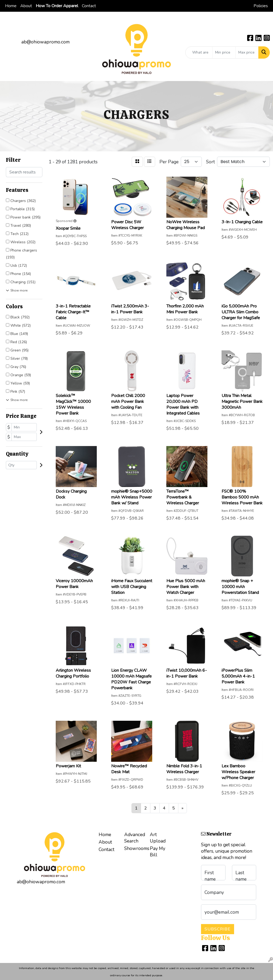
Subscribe (218, 929)
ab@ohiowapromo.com (45, 42)
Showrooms (134, 848)
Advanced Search (134, 838)
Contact (89, 6)
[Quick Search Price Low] (224, 52)
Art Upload (158, 838)
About (26, 6)
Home (11, 6)
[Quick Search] (199, 52)
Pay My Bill (158, 852)
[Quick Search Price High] (247, 52)
